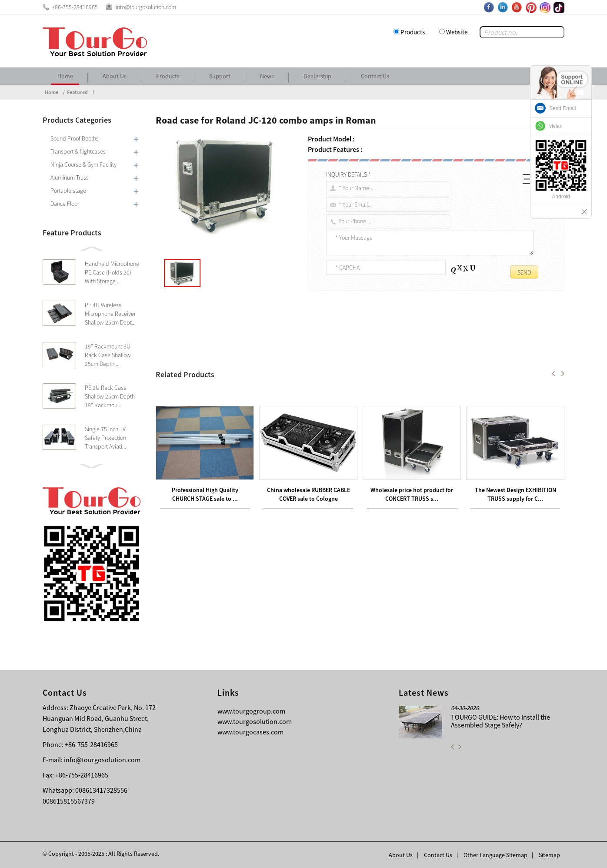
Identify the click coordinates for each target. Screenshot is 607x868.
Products (413, 32)
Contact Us (375, 76)
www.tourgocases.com (250, 732)
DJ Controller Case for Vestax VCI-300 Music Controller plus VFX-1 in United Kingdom (290, 394)
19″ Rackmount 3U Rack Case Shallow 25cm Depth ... (108, 355)
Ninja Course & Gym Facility (83, 164)
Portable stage (68, 191)
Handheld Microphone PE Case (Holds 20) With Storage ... (112, 272)
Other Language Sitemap (495, 855)
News (267, 76)
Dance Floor (65, 204)
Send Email (562, 108)
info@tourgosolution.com (102, 760)
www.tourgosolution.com (255, 721)
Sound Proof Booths (75, 138)
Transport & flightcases (78, 151)
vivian (556, 126)
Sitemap (549, 855)
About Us (115, 76)
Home (65, 76)
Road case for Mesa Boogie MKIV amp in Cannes (237, 404)
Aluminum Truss (70, 178)
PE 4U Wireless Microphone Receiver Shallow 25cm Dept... (110, 314)
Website (457, 32)
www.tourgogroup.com (251, 711)
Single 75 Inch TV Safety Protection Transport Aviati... (105, 438)
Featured (77, 92)
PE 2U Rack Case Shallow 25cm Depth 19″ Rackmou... (110, 396)
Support (220, 76)
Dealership (317, 76)
